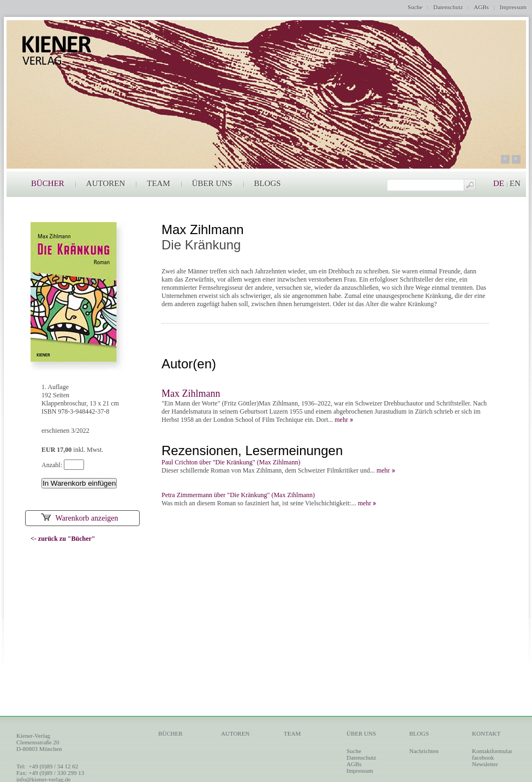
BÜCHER (48, 183)
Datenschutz (448, 7)
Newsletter (485, 764)
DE (499, 183)
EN (515, 183)
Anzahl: (53, 465)
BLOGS (268, 183)
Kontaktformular (492, 751)
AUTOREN (106, 183)
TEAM (159, 183)
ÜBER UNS (212, 183)
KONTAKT (486, 733)
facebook (483, 757)
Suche (415, 7)
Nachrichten (424, 751)
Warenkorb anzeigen (79, 518)
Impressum (513, 7)
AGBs (482, 7)
